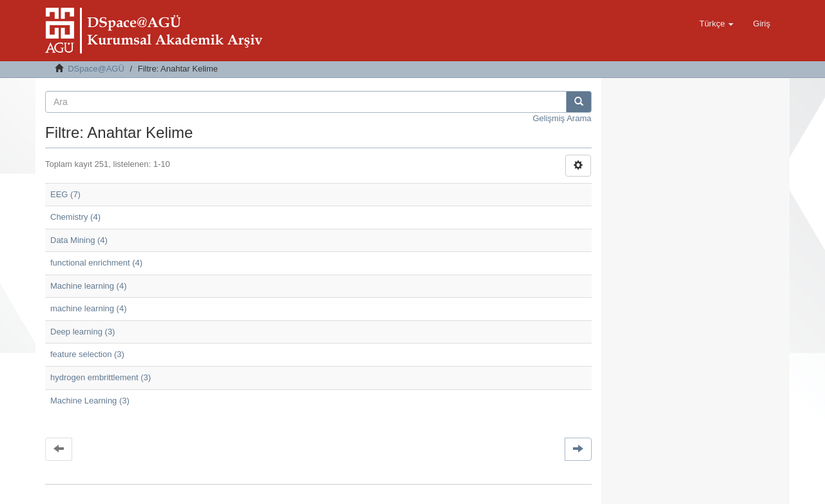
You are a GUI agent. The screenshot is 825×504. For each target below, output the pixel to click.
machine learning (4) (89, 308)
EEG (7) (65, 194)
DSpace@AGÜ (96, 69)
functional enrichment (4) (96, 263)
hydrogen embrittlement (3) (101, 377)
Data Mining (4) (79, 240)
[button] (716, 24)
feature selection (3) (87, 354)
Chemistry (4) (75, 217)
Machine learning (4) (89, 286)
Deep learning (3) (82, 332)
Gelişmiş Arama (562, 118)
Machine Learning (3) (90, 401)
